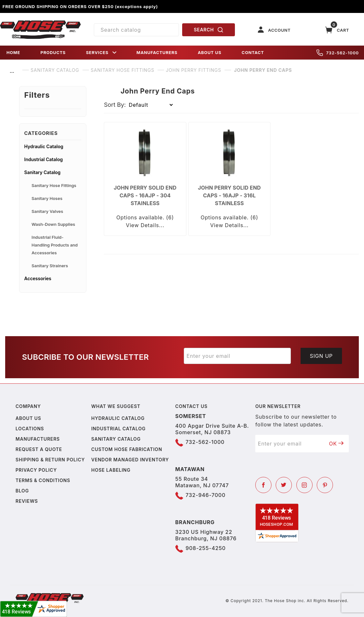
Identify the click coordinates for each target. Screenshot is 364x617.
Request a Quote (39, 449)
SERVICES (102, 53)
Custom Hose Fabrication (127, 449)
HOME (13, 53)
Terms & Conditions (43, 480)
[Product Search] (137, 30)
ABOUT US (210, 53)
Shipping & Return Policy (50, 460)
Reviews (27, 501)
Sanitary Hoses (47, 198)
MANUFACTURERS (157, 53)
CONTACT (253, 53)
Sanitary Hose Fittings (54, 185)
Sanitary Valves (48, 211)
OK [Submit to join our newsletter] (336, 444)
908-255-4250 (206, 548)
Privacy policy (36, 470)
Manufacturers (38, 439)
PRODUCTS (53, 53)
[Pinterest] (325, 485)
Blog (22, 491)
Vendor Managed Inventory (130, 460)
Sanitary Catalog (42, 172)
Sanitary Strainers (50, 266)
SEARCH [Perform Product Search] (209, 30)
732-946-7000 (206, 495)
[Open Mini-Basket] (337, 30)
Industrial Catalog (44, 159)
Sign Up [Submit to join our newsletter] (321, 356)
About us (28, 418)
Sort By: (115, 105)
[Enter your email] (237, 356)
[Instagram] (304, 485)
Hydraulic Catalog (44, 146)
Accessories (38, 278)
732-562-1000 (338, 53)
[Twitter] (284, 485)
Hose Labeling (111, 470)
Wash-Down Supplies (54, 224)
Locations (30, 429)
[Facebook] (263, 485)
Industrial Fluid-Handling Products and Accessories (55, 245)
